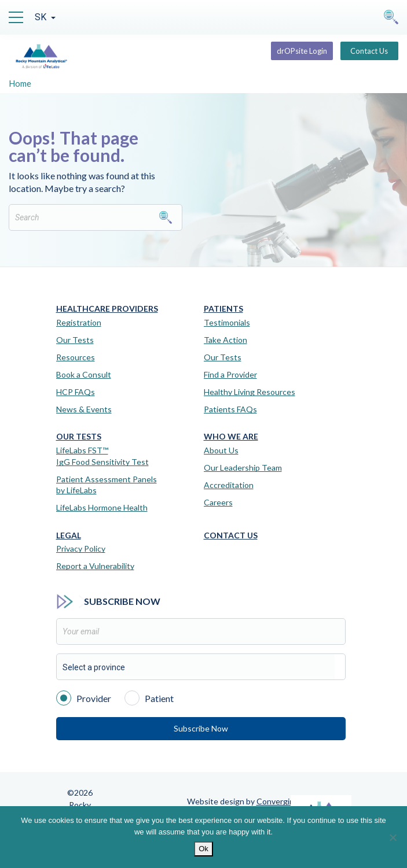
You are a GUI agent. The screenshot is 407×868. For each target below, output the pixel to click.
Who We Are (231, 437)
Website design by (243, 801)
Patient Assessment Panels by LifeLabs (107, 485)
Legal (69, 535)
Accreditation (229, 485)
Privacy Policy (81, 548)
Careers (218, 502)
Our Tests (75, 340)
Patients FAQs (230, 409)
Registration (79, 322)
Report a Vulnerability (95, 566)
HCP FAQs (76, 392)
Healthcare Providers (107, 309)
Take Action (225, 340)
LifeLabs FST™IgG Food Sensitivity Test (102, 456)
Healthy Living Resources (250, 392)
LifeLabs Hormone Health (102, 507)
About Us (221, 450)
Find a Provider (230, 374)
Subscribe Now (201, 728)
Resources (76, 357)
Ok (203, 849)
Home (20, 83)
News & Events (84, 409)
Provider (84, 697)
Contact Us (369, 51)
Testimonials (227, 322)
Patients (223, 309)
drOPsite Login (302, 51)
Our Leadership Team (243, 468)
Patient (149, 697)
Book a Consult (84, 374)
